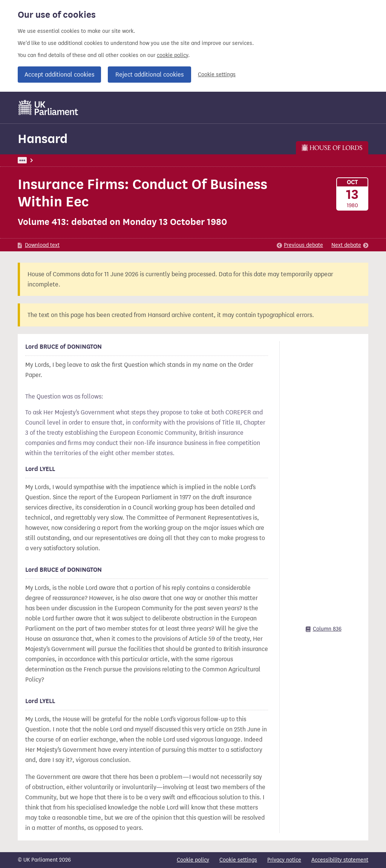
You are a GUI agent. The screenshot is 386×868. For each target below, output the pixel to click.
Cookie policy (193, 860)
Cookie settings (217, 75)
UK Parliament (35, 160)
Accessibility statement (340, 860)
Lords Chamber (129, 160)
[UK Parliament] (48, 108)
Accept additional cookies (59, 75)
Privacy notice (284, 860)
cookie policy (172, 55)
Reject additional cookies (149, 75)
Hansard (43, 139)
